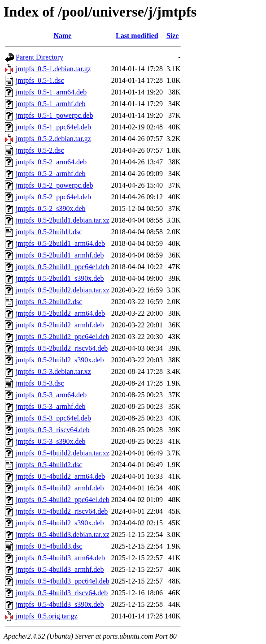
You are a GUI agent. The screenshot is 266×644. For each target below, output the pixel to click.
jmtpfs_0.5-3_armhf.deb (51, 406)
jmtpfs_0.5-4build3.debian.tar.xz (63, 535)
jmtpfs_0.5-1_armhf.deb (51, 104)
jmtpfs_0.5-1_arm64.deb (51, 92)
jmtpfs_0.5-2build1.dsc (49, 232)
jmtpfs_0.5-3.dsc (40, 383)
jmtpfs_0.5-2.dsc (40, 150)
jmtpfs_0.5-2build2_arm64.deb (60, 313)
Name (62, 36)
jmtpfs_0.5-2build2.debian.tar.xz (63, 290)
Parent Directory (39, 57)
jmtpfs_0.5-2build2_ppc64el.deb (63, 337)
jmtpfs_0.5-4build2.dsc (49, 465)
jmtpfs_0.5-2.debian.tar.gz (53, 139)
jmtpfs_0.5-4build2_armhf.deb (60, 488)
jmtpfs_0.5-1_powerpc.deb (54, 115)
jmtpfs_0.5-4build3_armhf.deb (60, 569)
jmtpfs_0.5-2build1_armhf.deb (60, 255)
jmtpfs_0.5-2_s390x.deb (51, 208)
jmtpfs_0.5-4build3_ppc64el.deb (63, 581)
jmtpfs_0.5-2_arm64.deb (51, 162)
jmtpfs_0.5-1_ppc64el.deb (53, 127)
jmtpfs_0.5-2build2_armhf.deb (60, 325)
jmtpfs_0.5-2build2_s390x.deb (60, 360)
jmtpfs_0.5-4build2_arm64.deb (60, 476)
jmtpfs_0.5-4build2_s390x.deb (60, 523)
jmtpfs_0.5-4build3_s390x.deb (60, 604)
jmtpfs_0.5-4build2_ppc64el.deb (63, 500)
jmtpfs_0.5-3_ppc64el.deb (53, 418)
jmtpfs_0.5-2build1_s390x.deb (60, 278)
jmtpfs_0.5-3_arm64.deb (51, 395)
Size (173, 36)
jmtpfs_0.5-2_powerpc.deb (54, 185)
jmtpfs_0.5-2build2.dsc (49, 302)
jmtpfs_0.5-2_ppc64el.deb (53, 197)
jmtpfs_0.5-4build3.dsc (49, 546)
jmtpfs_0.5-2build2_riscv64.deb (62, 348)
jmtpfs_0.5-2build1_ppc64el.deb (63, 267)
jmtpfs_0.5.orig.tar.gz (47, 616)
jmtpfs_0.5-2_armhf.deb (51, 174)
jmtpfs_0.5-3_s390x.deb (51, 441)
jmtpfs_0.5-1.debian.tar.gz (53, 69)
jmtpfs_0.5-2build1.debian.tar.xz (63, 220)
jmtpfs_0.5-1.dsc (40, 80)
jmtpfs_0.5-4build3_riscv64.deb (62, 593)
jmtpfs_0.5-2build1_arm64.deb (60, 243)
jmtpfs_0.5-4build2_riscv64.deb (62, 511)
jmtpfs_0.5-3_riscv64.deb (52, 430)
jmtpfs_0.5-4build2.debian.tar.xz (63, 453)
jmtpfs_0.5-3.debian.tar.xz (53, 371)
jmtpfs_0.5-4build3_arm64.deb (60, 558)
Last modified (137, 36)
